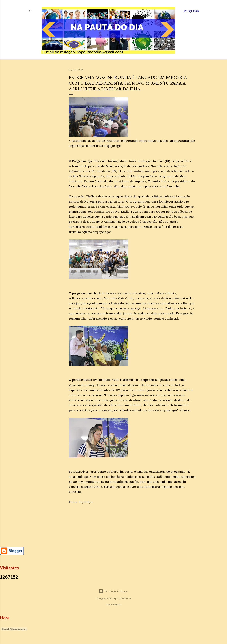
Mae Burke (125, 598)
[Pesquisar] (192, 11)
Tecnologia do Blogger (113, 591)
